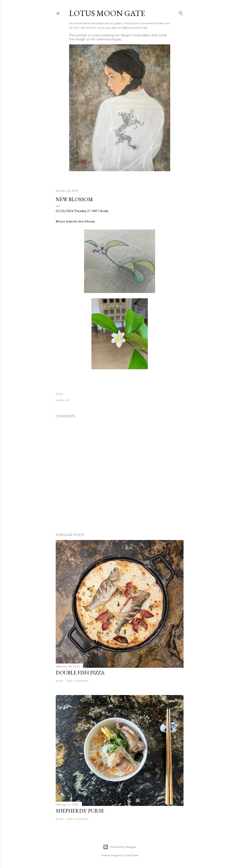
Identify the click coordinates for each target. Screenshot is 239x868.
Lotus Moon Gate (107, 13)
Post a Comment (77, 681)
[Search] (181, 12)
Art (67, 400)
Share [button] (59, 394)
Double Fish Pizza (80, 673)
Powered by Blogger (120, 847)
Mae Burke (131, 855)
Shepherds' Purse (80, 811)
